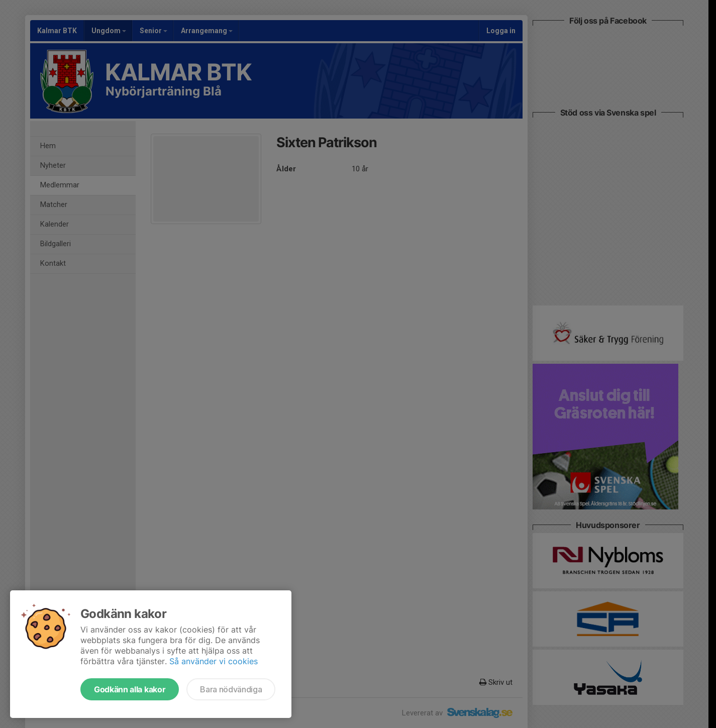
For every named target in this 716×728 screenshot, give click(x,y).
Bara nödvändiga (231, 689)
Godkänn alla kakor (130, 689)
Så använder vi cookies (214, 661)
